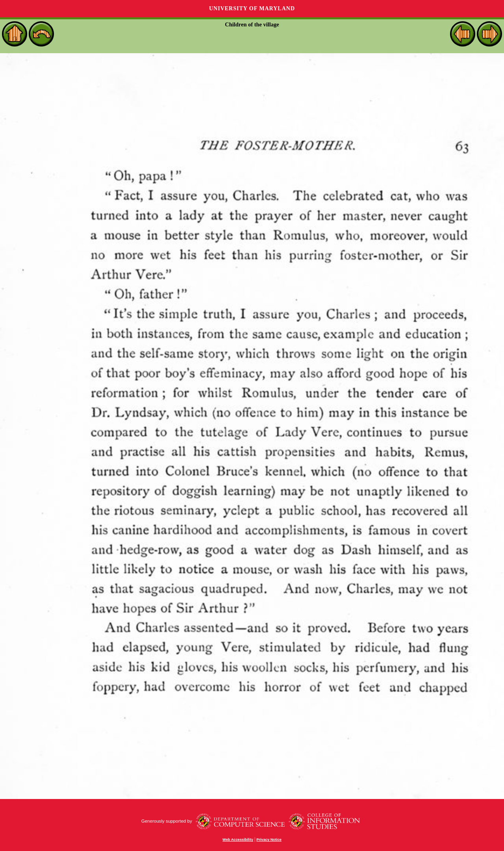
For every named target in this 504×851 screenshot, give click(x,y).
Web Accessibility (238, 840)
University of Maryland (252, 8)
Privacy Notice (269, 840)
